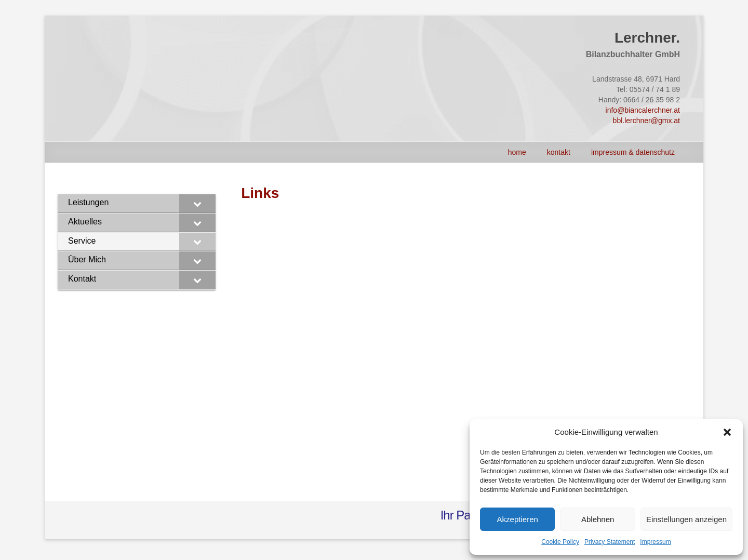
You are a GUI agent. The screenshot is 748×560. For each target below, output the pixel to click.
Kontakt (559, 152)
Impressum (655, 542)
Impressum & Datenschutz (633, 152)
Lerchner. (647, 38)
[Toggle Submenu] (197, 203)
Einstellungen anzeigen (686, 519)
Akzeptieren (518, 519)
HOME (517, 152)
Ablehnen (598, 519)
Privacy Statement (610, 542)
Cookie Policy (560, 542)
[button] (727, 432)
